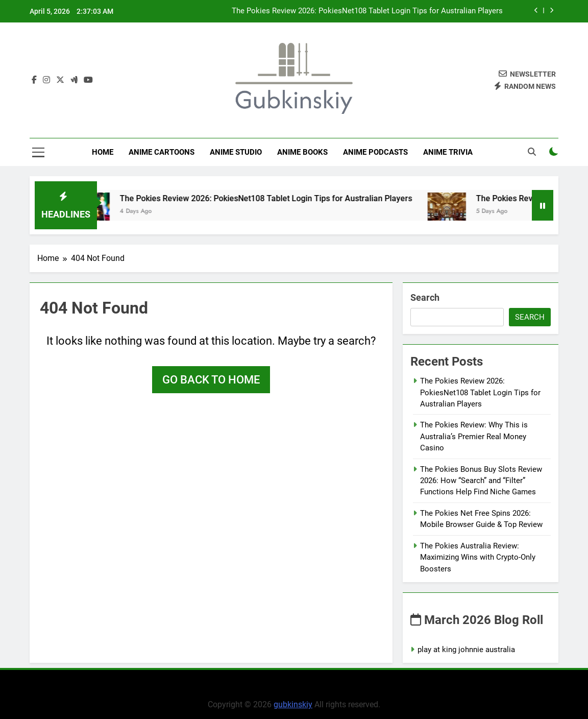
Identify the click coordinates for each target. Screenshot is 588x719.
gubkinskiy (293, 704)
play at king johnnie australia (466, 650)
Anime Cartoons (162, 152)
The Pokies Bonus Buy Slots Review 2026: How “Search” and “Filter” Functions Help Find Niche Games (481, 481)
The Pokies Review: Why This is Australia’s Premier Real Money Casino (474, 436)
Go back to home (211, 380)
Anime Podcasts (375, 152)
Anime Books (302, 152)
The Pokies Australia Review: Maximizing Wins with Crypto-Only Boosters (478, 557)
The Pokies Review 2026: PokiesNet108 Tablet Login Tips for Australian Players (367, 11)
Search (425, 297)
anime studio (236, 152)
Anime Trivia (448, 152)
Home (103, 152)
